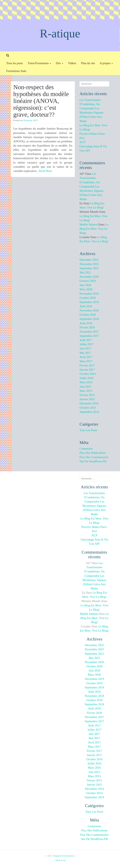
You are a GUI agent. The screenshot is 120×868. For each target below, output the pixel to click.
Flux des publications (93, 453)
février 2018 (87, 327)
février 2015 (87, 395)
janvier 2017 (87, 370)
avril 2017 (86, 357)
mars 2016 (86, 382)
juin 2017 (85, 348)
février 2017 (87, 365)
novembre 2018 (89, 310)
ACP (82, 142)
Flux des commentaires (94, 457)
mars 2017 (86, 361)
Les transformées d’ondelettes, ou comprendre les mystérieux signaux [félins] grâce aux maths (92, 186)
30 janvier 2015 (30, 120)
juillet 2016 (86, 378)
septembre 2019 (89, 302)
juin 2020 (85, 285)
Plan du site (88, 63)
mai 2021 (85, 272)
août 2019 (86, 306)
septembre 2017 (89, 336)
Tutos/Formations (39, 63)
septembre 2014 (89, 412)
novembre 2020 (89, 277)
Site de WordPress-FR (93, 461)
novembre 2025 (89, 264)
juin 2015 (85, 387)
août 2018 (86, 323)
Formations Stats (16, 71)
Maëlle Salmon (89, 224)
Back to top (60, 860)
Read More (46, 171)
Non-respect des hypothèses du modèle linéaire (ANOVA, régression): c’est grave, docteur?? (41, 101)
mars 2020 (86, 289)
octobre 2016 (88, 374)
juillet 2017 (86, 344)
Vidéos (72, 63)
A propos (106, 63)
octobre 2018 (88, 315)
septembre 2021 (89, 268)
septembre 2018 (89, 319)
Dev (60, 63)
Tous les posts (15, 63)
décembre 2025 (89, 260)
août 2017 (86, 340)
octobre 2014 (88, 408)
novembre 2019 (89, 294)
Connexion (86, 449)
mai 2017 (85, 353)
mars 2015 (86, 391)
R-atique (60, 33)
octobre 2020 (88, 281)
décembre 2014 (89, 403)
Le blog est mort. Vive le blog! (94, 229)
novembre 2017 (89, 332)
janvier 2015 (87, 399)
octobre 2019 (88, 298)
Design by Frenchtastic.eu (64, 856)
